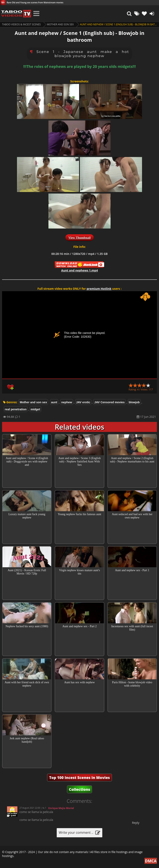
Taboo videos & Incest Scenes (21, 24)
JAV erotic (83, 402)
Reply (136, 823)
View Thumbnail (79, 238)
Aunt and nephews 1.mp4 (80, 270)
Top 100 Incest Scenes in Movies (79, 778)
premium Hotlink (99, 289)
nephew (67, 402)
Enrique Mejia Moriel (61, 808)
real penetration (16, 409)
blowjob (134, 402)
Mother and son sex (60, 24)
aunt (54, 402)
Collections (80, 789)
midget (35, 409)
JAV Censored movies (109, 402)
